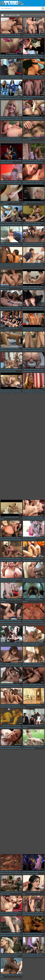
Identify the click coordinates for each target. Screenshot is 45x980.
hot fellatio (7, 99)
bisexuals (25, 540)
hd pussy (37, 245)
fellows (25, 99)
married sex (10, 728)
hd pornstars (14, 956)
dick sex (9, 666)
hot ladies (29, 519)
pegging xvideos (36, 225)
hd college (19, 309)
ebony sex (12, 266)
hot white (7, 686)
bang (2, 956)
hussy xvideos (22, 225)
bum (24, 748)
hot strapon (30, 330)
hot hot (8, 183)
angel (24, 371)
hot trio (6, 37)
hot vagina (8, 707)
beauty (25, 140)
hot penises (10, 935)
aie (24, 392)
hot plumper (29, 371)
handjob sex (37, 915)
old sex (12, 183)
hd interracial (19, 392)
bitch (2, 540)
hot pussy (8, 57)
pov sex (7, 289)
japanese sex (29, 119)
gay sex (33, 935)
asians (2, 915)
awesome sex (34, 266)
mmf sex (29, 140)
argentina (3, 183)
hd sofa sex (22, 707)
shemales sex (32, 540)
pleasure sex (14, 225)
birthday (25, 183)
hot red (6, 645)
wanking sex (36, 57)
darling (2, 581)
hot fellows (6, 266)
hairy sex (30, 666)
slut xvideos (18, 540)
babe (2, 37)
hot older (7, 622)
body (24, 119)
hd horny (17, 140)
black (2, 392)
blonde (2, 78)
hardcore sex (11, 37)
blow (24, 894)
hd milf (20, 57)
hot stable (28, 935)
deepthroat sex (36, 351)
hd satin (19, 748)
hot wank (30, 57)
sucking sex (31, 183)
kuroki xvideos (20, 666)
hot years (28, 37)
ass (24, 225)
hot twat (7, 351)
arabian (3, 225)
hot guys (30, 351)
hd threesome (21, 622)
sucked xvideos (38, 183)
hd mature (13, 371)
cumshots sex (35, 581)
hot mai (5, 666)
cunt (2, 140)
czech (2, 330)
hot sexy (29, 622)
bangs (2, 645)
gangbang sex (31, 245)
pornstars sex (35, 622)
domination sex (17, 935)
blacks (2, 686)
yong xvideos (35, 873)
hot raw (28, 266)
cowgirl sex (38, 686)
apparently (3, 935)
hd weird (14, 915)
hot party (8, 119)
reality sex (7, 330)
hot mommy (6, 140)
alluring (25, 622)
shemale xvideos (30, 748)
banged (3, 57)
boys (2, 204)
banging (25, 57)
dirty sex (35, 371)
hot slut (30, 289)
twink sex (6, 204)
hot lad (4, 728)
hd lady (39, 519)
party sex (13, 119)
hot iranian (8, 225)
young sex (30, 99)
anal (2, 266)
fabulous (25, 645)
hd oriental (36, 666)
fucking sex (12, 392)
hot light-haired (9, 245)
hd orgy (40, 37)
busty (24, 163)
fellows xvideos (17, 728)
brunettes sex (12, 309)
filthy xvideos (18, 183)
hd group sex (18, 560)
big (1, 728)
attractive (25, 289)
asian (24, 266)
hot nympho (32, 686)
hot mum (28, 163)
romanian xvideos (35, 560)
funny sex (12, 78)
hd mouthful (20, 351)
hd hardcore (18, 78)
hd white (20, 686)
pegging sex (28, 225)
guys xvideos (41, 392)
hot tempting (8, 748)
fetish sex (34, 519)
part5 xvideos (36, 645)
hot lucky (6, 309)
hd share (42, 622)
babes (2, 99)
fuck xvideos (38, 935)
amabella (3, 163)
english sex (17, 245)
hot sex (30, 309)
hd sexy (40, 163)
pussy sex (28, 873)
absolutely (26, 686)
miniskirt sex (37, 330)
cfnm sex (12, 99)
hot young (28, 956)
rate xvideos (7, 894)
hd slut (13, 540)
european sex (11, 560)
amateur (3, 245)
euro (24, 37)
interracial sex (36, 309)
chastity (3, 707)
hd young (17, 37)
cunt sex (12, 140)
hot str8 (28, 560)
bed (2, 666)
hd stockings (37, 119)
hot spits (27, 392)
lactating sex (13, 622)
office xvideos (19, 119)
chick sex (29, 78)
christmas (3, 602)
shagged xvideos (37, 289)
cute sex (7, 581)
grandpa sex (7, 371)
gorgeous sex (33, 392)
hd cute (40, 266)
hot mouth (29, 581)
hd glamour (17, 873)
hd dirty (17, 99)
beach (2, 519)
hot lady (7, 78)
